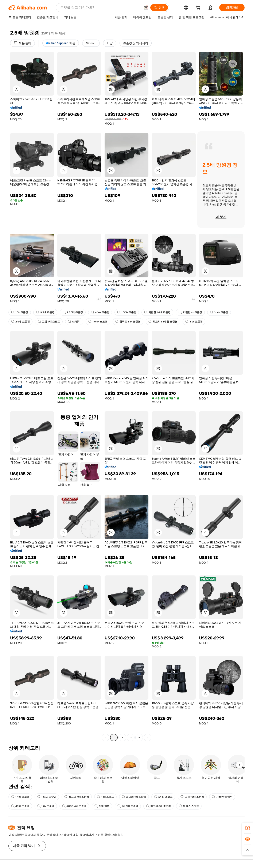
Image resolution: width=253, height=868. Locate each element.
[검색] (159, 8)
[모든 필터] (22, 43)
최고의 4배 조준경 (77, 797)
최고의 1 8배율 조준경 (163, 322)
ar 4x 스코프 (163, 797)
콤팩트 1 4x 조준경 (128, 322)
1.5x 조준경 (20, 312)
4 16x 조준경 (100, 312)
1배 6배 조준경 (128, 806)
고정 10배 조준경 (192, 797)
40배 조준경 (20, 806)
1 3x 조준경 (46, 806)
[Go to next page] (148, 738)
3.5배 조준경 (45, 312)
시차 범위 (102, 806)
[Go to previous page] (105, 738)
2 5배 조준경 (20, 322)
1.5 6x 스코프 (98, 322)
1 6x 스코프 (105, 797)
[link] (248, 828)
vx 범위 (74, 322)
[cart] (199, 8)
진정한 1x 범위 (222, 797)
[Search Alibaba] (100, 8)
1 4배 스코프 (20, 797)
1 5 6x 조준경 (47, 797)
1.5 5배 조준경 (73, 312)
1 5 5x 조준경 (127, 312)
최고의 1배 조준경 (134, 797)
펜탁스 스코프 (189, 806)
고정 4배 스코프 (49, 322)
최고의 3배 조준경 (158, 806)
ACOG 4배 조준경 (74, 806)
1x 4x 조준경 (219, 312)
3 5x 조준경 (194, 322)
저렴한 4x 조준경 (190, 312)
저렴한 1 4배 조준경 (157, 312)
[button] (146, 8)
